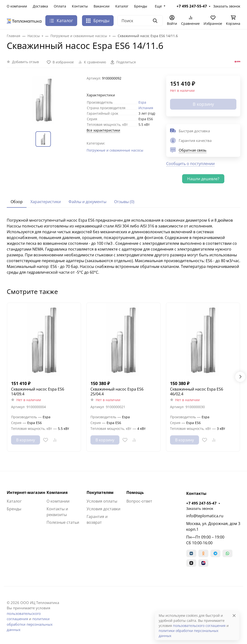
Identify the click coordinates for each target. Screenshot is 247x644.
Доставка (40, 6)
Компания (57, 492)
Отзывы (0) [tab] (124, 202)
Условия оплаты (102, 501)
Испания (146, 108)
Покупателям (100, 492)
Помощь (135, 492)
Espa (142, 102)
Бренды (141, 6)
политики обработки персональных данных (30, 624)
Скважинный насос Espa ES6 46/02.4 (197, 392)
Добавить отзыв (25, 62)
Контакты (80, 6)
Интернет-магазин (26, 492)
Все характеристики (103, 130)
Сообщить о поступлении (190, 164)
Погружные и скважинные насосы (115, 150)
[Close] (234, 615)
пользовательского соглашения (199, 626)
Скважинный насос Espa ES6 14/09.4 (38, 392)
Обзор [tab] (17, 202)
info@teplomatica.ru (205, 516)
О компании (17, 6)
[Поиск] (140, 21)
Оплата (60, 6)
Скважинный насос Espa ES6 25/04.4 (117, 392)
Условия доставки (103, 509)
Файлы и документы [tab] (87, 202)
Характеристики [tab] (46, 202)
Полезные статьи (63, 522)
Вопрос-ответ (139, 501)
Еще (158, 6)
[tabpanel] (123, 246)
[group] (44, 100)
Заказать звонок (227, 6)
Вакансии (102, 6)
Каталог (122, 6)
